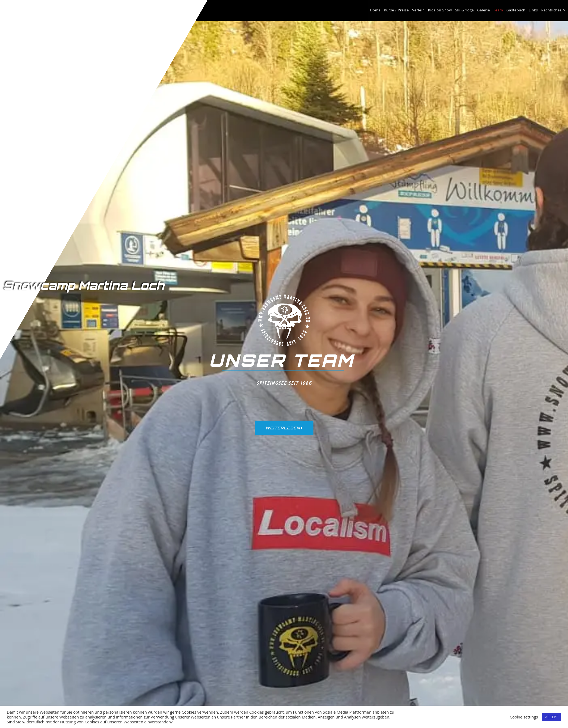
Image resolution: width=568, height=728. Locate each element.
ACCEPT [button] (552, 717)
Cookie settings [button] (524, 717)
